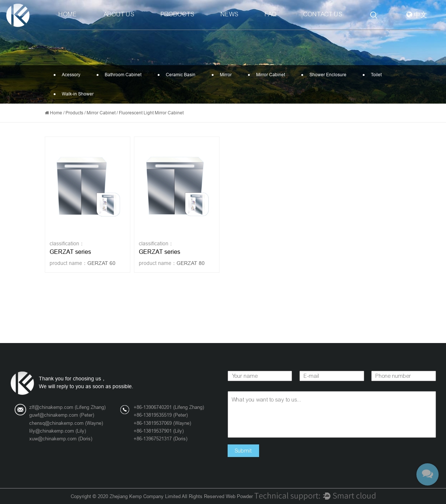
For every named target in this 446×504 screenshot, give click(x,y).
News (230, 14)
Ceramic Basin (179, 75)
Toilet (374, 75)
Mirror (224, 75)
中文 (417, 15)
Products (178, 14)
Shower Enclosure (326, 75)
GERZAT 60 (101, 263)
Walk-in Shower (76, 94)
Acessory (69, 75)
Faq (271, 14)
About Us (119, 14)
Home (68, 14)
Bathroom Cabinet (121, 75)
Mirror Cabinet (269, 75)
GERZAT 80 (191, 263)
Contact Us (323, 14)
